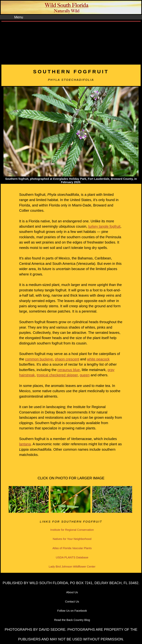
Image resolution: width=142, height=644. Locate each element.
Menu (19, 17)
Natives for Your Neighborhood (72, 539)
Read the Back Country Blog (72, 620)
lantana (25, 444)
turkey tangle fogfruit (104, 226)
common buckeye (39, 359)
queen (85, 375)
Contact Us (72, 601)
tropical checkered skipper (57, 375)
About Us (72, 592)
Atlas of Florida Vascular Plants (72, 548)
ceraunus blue (69, 370)
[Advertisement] (71, 42)
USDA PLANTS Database (72, 557)
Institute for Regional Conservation (72, 530)
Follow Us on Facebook (72, 611)
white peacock (98, 359)
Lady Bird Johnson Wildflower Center (72, 566)
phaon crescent (67, 359)
